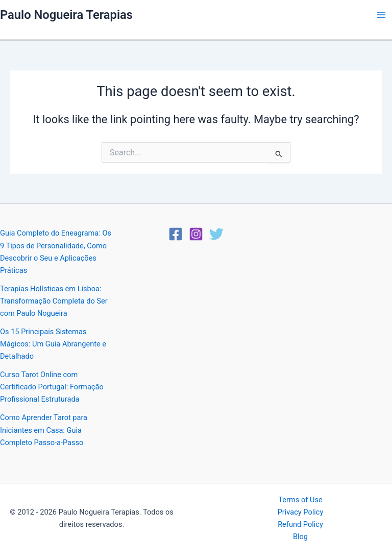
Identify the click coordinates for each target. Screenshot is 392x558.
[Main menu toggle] (381, 15)
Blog (300, 537)
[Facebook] (176, 234)
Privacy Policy (301, 512)
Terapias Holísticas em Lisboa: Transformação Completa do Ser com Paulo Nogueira (54, 301)
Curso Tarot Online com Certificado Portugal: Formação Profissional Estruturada (52, 387)
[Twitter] (216, 234)
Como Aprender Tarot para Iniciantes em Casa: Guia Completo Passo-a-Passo (44, 430)
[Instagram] (196, 234)
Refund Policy (300, 524)
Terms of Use (300, 500)
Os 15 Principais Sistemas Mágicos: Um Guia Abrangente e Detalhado (53, 344)
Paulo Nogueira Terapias (66, 15)
